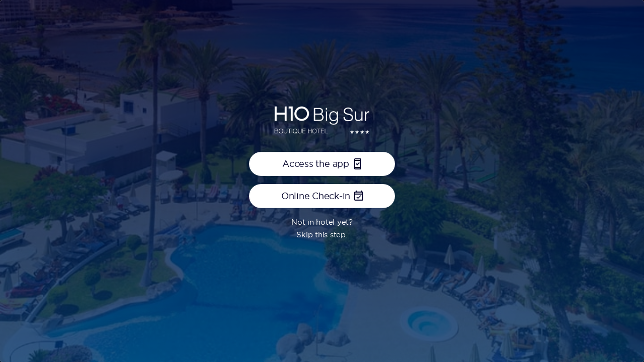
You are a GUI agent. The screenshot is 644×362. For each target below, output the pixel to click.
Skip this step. (322, 235)
